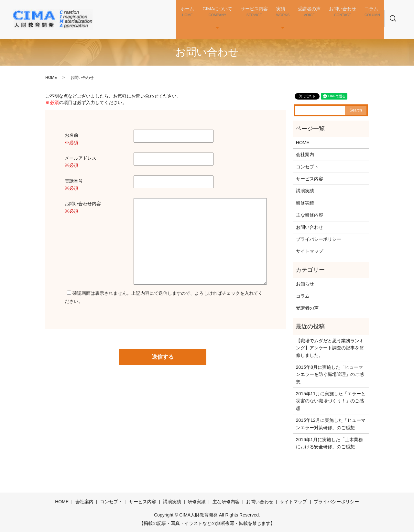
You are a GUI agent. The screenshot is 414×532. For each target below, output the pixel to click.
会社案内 (305, 154)
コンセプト (307, 167)
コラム (375, 17)
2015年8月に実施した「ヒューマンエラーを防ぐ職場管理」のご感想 (330, 374)
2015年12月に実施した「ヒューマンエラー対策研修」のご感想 (331, 424)
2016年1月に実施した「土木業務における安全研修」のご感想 (329, 443)
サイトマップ (310, 251)
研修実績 (305, 203)
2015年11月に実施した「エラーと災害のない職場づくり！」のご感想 (331, 401)
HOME (51, 78)
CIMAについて (233, 17)
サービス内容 (269, 17)
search (401, 23)
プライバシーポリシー (319, 239)
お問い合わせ (348, 17)
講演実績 (305, 191)
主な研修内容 (310, 215)
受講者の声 (317, 17)
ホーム (206, 17)
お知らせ (305, 284)
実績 (294, 17)
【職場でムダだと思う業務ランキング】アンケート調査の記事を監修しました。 (330, 348)
